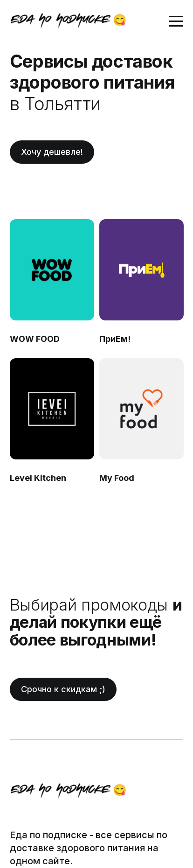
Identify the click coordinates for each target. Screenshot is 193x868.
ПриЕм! (114, 339)
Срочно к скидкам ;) (63, 689)
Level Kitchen (38, 478)
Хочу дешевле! (52, 152)
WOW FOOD (35, 339)
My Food (116, 478)
